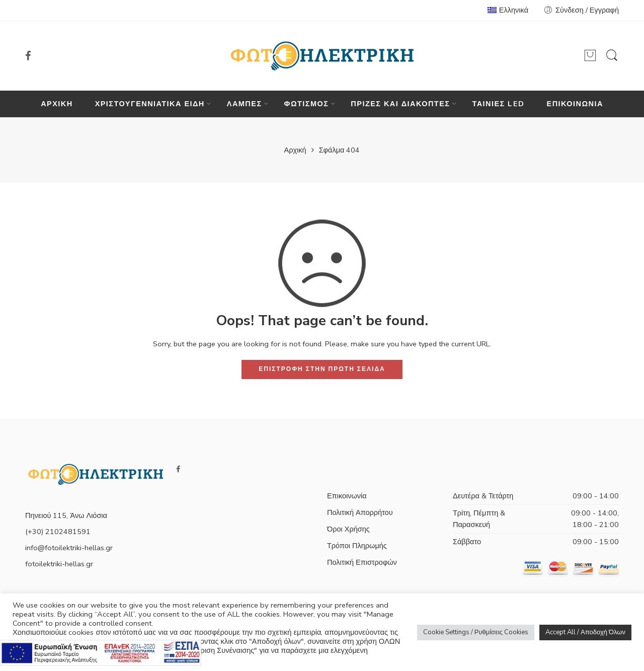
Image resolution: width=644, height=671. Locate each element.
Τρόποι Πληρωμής (357, 546)
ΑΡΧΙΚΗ (57, 104)
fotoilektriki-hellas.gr (59, 564)
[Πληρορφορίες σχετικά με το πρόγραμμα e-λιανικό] (101, 652)
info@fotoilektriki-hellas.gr (69, 548)
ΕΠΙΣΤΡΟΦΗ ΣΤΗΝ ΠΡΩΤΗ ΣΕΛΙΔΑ (322, 369)
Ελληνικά (508, 10)
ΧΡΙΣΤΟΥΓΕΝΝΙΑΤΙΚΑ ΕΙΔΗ (150, 104)
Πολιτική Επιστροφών (362, 562)
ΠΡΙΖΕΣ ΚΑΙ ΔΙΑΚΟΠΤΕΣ (400, 104)
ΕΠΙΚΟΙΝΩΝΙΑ (575, 104)
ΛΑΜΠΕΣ (245, 104)
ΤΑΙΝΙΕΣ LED (498, 104)
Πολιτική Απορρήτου (360, 512)
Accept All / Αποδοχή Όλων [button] (585, 632)
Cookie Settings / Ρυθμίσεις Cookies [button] (476, 632)
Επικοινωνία (347, 496)
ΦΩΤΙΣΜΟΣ (307, 104)
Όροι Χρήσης (348, 529)
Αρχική (295, 150)
